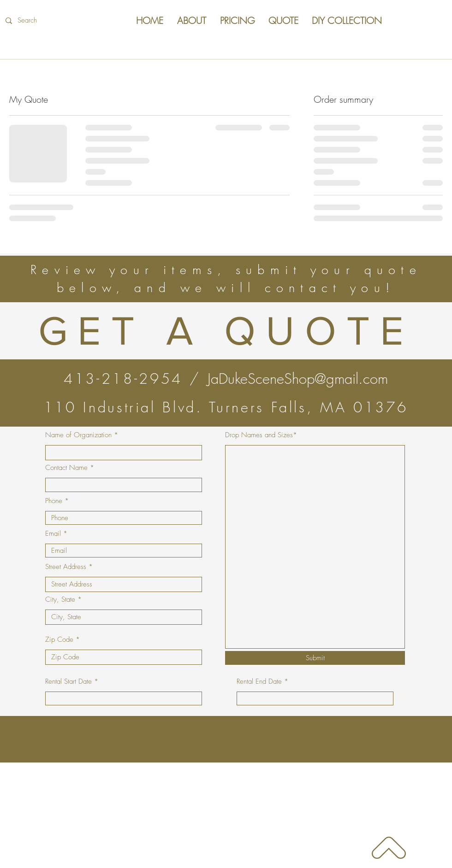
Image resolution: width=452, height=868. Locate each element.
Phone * (57, 501)
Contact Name (66, 468)
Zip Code (59, 640)
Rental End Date (259, 682)
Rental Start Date (68, 682)
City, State (60, 600)
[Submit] (315, 658)
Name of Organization (78, 435)
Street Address (66, 567)
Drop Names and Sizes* (261, 435)
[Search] (64, 21)
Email (53, 534)
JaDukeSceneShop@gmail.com (298, 378)
